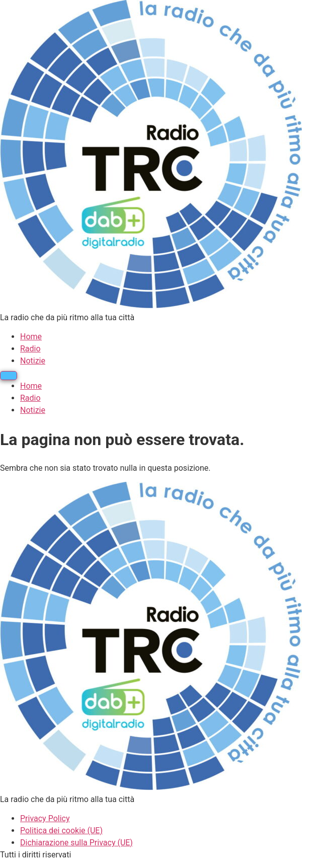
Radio (30, 349)
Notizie (33, 361)
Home (31, 337)
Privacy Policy (45, 818)
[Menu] (9, 376)
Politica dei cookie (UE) (61, 830)
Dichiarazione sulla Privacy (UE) (76, 843)
